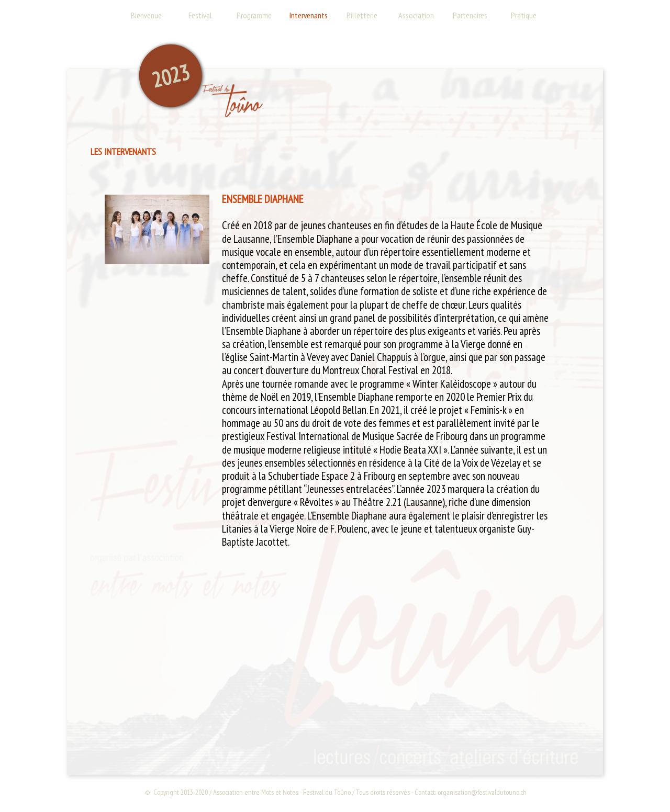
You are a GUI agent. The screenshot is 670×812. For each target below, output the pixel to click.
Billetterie (362, 15)
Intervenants (309, 15)
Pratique (524, 15)
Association (416, 15)
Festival (200, 15)
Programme (254, 15)
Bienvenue (146, 15)
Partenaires (470, 15)
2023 (171, 76)
